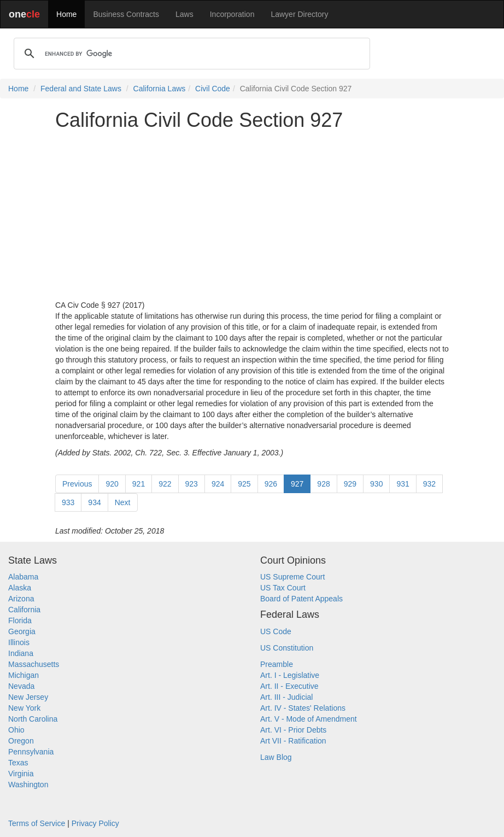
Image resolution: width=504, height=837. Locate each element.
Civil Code (213, 89)
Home (66, 14)
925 (244, 484)
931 (403, 484)
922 (165, 484)
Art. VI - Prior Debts (293, 730)
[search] (190, 54)
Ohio (16, 730)
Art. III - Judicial (286, 697)
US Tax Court (283, 588)
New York (24, 708)
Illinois (19, 642)
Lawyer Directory (299, 14)
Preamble (277, 664)
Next (123, 502)
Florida (20, 621)
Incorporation (232, 14)
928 (323, 484)
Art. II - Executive (289, 686)
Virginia (21, 774)
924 (218, 484)
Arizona (21, 599)
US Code (276, 631)
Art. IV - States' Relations (303, 708)
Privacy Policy (95, 823)
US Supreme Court (292, 577)
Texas (18, 763)
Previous (77, 484)
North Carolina (33, 719)
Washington (28, 785)
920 (112, 484)
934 (94, 502)
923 (192, 484)
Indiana (21, 653)
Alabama (23, 577)
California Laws (160, 89)
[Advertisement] (252, 215)
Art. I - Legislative (290, 675)
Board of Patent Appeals (301, 599)
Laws (184, 14)
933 (68, 502)
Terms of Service (37, 823)
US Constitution (287, 648)
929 (350, 484)
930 (376, 484)
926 (271, 484)
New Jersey (28, 697)
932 (429, 484)
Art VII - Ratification (293, 741)
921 (139, 484)
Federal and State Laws (81, 89)
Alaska (20, 588)
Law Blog (276, 757)
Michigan (24, 675)
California (24, 610)
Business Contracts (126, 14)
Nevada (21, 686)
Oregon (21, 741)
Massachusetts (34, 664)
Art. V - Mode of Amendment (309, 719)
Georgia (22, 631)
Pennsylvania (31, 752)
